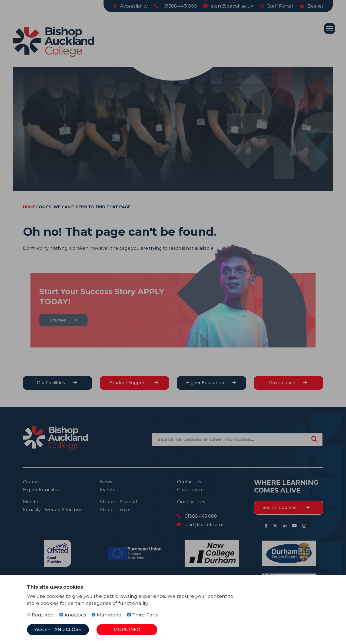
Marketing (107, 615)
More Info (127, 630)
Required (40, 615)
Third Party (143, 615)
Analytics (73, 615)
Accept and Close (58, 630)
